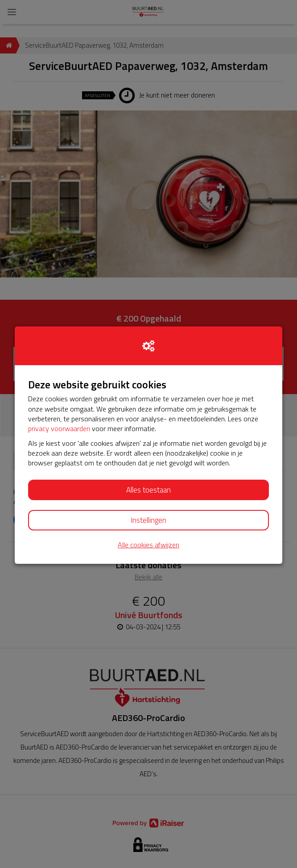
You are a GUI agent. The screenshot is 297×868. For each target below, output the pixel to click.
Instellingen (148, 520)
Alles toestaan (148, 490)
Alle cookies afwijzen (148, 545)
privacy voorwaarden (59, 428)
